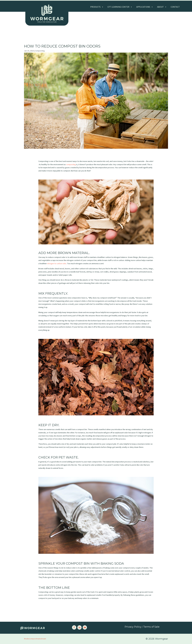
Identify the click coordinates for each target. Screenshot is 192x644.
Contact (175, 7)
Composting (40, 51)
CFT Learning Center (120, 7)
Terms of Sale (151, 627)
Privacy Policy (133, 627)
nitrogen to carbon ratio (57, 264)
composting (71, 165)
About (162, 7)
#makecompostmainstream (35, 639)
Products (97, 7)
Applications (145, 7)
